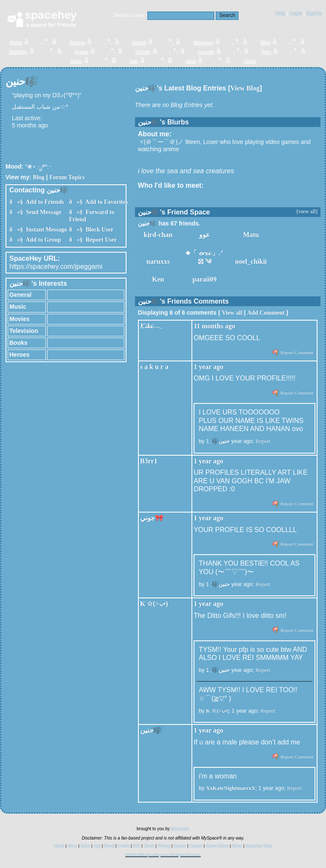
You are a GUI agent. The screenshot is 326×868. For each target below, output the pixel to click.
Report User (99, 240)
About (250, 61)
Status (237, 846)
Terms (149, 846)
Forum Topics (67, 177)
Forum (81, 52)
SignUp (314, 13)
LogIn (296, 13)
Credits (124, 846)
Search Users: (130, 15)
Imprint (180, 846)
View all (232, 313)
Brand (109, 846)
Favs (266, 52)
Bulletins (18, 52)
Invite (76, 61)
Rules (85, 846)
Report (263, 441)
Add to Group (42, 240)
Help (280, 13)
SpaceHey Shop (259, 846)
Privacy (164, 846)
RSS (136, 846)
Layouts (206, 52)
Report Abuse (217, 846)
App (134, 61)
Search (227, 15)
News (73, 846)
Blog (266, 42)
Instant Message (45, 230)
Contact (196, 846)
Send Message (42, 212)
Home (16, 42)
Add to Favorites (105, 202)
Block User (98, 230)
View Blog (245, 88)
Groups (143, 52)
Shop (191, 61)
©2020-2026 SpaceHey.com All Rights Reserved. (163, 855)
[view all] (307, 211)
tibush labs (180, 829)
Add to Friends (43, 202)
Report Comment (293, 352)
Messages (204, 42)
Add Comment (266, 313)
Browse (77, 42)
